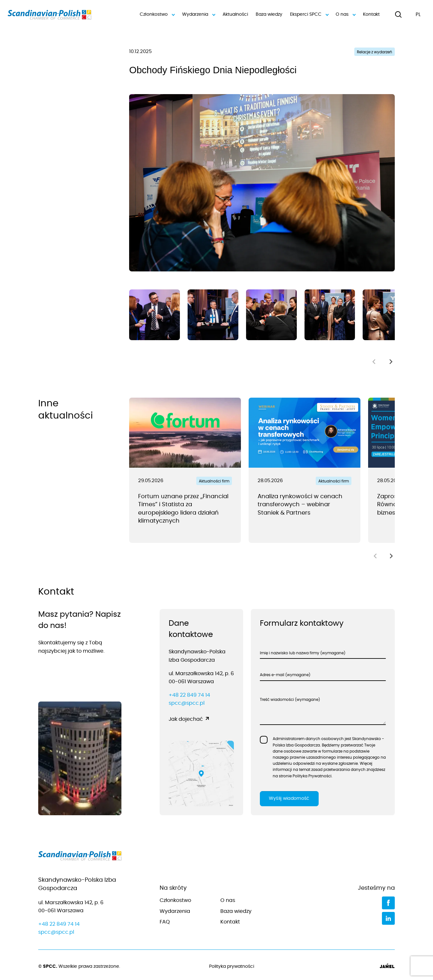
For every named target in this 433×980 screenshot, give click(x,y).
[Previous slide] (374, 362)
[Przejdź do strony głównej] (80, 857)
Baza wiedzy (269, 14)
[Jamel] (387, 967)
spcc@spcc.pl (187, 703)
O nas (345, 14)
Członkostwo (157, 14)
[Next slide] (391, 362)
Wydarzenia (199, 14)
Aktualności (235, 14)
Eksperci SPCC (309, 14)
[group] (155, 315)
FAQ (165, 922)
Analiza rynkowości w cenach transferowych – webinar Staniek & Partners (300, 505)
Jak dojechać (186, 719)
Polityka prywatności (232, 967)
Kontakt (371, 14)
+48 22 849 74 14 (189, 695)
